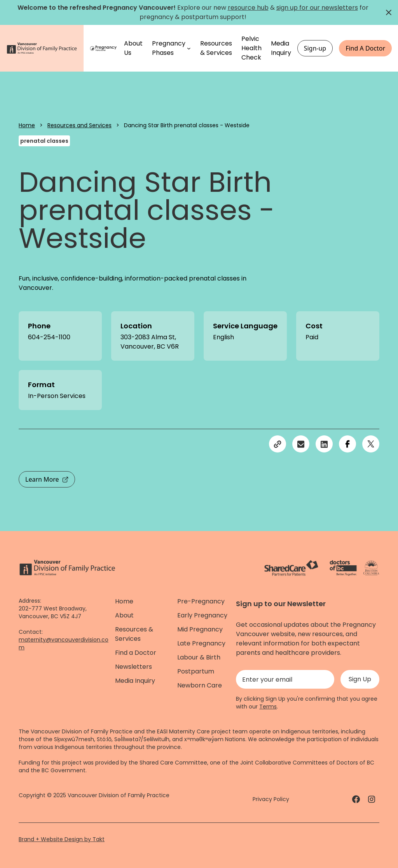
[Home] (104, 48)
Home (27, 125)
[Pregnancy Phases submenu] (189, 48)
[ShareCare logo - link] (291, 568)
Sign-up (315, 48)
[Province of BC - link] (371, 568)
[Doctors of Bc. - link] (343, 568)
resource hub (248, 8)
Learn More (47, 479)
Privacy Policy (271, 799)
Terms (268, 707)
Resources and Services (79, 125)
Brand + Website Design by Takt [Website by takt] (62, 839)
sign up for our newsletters (317, 8)
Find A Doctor (365, 48)
